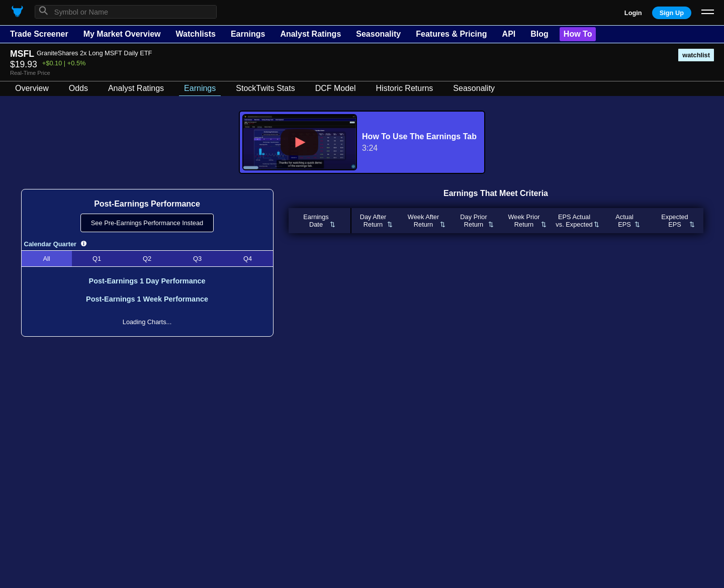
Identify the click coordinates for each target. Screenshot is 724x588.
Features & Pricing (451, 34)
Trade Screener (39, 34)
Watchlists (195, 34)
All (46, 259)
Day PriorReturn (473, 221)
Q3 (197, 259)
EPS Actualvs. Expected (574, 221)
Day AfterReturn (373, 221)
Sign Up (672, 13)
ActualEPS (624, 221)
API (509, 34)
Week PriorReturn (524, 221)
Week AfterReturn (423, 221)
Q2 (147, 259)
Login (633, 13)
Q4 (248, 259)
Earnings (248, 34)
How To (578, 34)
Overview (32, 88)
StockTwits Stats (265, 88)
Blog (539, 34)
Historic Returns (405, 88)
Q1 (97, 259)
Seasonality (378, 34)
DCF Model (336, 88)
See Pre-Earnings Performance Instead (147, 223)
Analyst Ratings (310, 34)
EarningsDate (316, 221)
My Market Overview (122, 34)
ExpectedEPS (674, 221)
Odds (78, 88)
